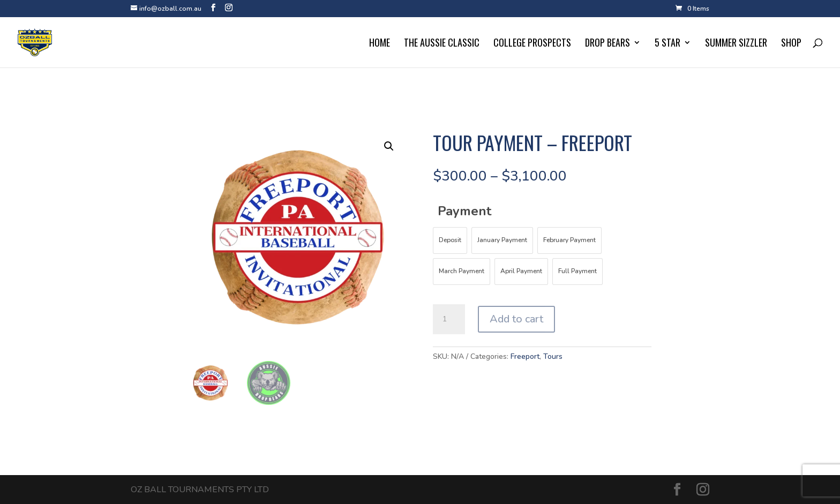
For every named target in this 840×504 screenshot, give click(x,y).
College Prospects (532, 44)
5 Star (667, 44)
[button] (389, 146)
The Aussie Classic (442, 44)
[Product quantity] (449, 319)
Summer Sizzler (736, 44)
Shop (791, 44)
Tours (553, 356)
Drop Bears (607, 44)
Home (380, 44)
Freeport (525, 356)
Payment (464, 211)
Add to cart (516, 319)
